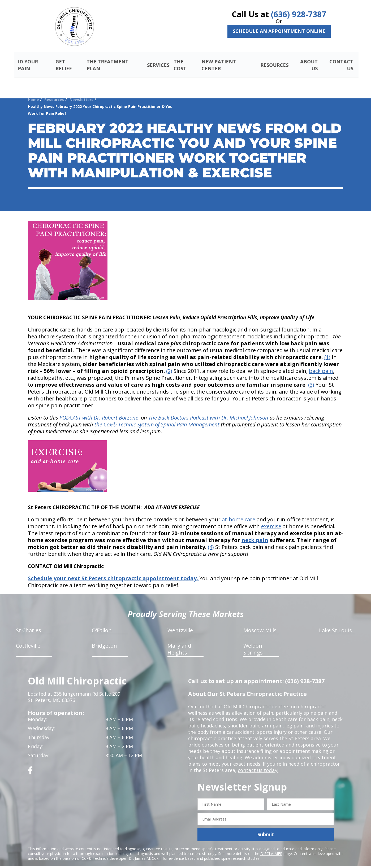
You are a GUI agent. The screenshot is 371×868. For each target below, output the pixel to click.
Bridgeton (104, 640)
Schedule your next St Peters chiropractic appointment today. (114, 572)
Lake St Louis (335, 624)
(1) (327, 351)
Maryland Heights (179, 643)
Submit (266, 828)
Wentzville (180, 624)
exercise (271, 520)
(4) (211, 541)
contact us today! (258, 764)
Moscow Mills (260, 624)
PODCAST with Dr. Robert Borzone (99, 411)
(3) (311, 379)
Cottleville (28, 640)
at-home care (239, 513)
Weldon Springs (253, 643)
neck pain (255, 534)
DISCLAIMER (271, 847)
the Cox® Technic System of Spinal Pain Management (157, 418)
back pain (321, 365)
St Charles (29, 624)
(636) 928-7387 (299, 14)
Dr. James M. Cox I (145, 852)
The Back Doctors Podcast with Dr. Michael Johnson (208, 411)
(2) (169, 365)
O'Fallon (102, 624)
